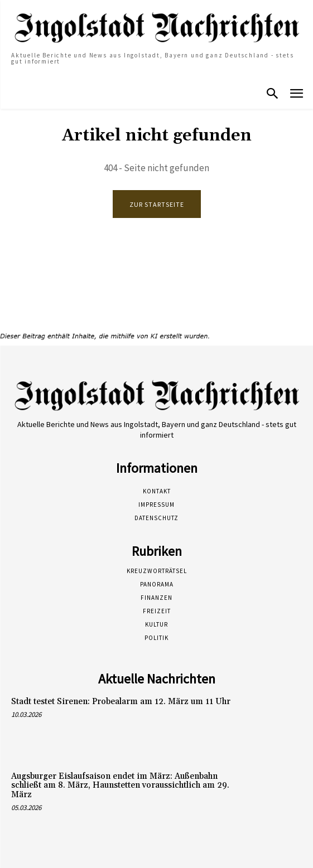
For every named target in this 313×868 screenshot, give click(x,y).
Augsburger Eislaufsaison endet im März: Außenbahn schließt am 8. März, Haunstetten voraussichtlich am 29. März (120, 785)
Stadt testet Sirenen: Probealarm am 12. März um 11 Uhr (121, 702)
